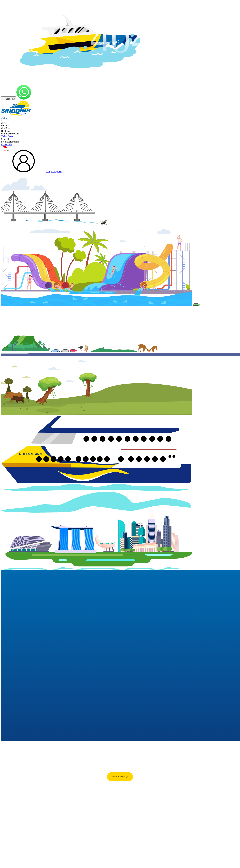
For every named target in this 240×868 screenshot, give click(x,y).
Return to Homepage (120, 781)
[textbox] (6, 153)
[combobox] (6, 152)
